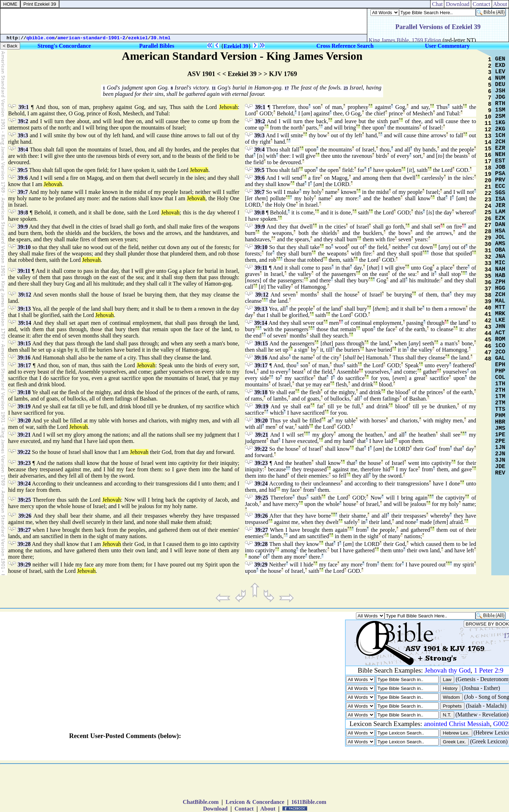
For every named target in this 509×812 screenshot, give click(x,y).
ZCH (500, 295)
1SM (500, 110)
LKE (500, 320)
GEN (500, 59)
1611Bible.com (309, 802)
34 (488, 270)
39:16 (24, 358)
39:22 (24, 452)
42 (488, 321)
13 (488, 136)
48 (488, 359)
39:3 (23, 135)
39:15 (24, 343)
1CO (500, 346)
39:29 (24, 565)
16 (488, 155)
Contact (481, 4)
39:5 (22, 170)
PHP (500, 371)
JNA (500, 257)
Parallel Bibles (157, 46)
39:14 (25, 323)
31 (488, 251)
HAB (500, 276)
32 (488, 257)
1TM (500, 397)
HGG (500, 288)
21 (488, 187)
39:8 (23, 212)
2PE (500, 441)
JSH (500, 91)
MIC (500, 263)
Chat (437, 4)
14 (488, 143)
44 (488, 334)
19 (488, 174)
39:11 (24, 271)
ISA (500, 199)
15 (488, 149)
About (500, 4)
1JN (500, 448)
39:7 (22, 192)
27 (488, 225)
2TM (500, 403)
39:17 (24, 365)
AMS (500, 244)
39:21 (24, 435)
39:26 (25, 516)
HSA (500, 231)
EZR (500, 148)
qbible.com (41, 38)
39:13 (24, 309)
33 (488, 264)
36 (488, 283)
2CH (500, 142)
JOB (500, 167)
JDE (500, 467)
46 (488, 346)
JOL (500, 237)
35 (488, 276)
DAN (500, 225)
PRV (500, 180)
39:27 (24, 530)
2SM (500, 116)
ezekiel (138, 38)
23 (346, 88)
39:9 (22, 227)
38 (488, 295)
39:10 (24, 247)
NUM (500, 78)
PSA (500, 174)
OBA (500, 250)
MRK (500, 314)
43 (488, 327)
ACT (500, 333)
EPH (500, 365)
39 (488, 302)
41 (488, 315)
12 (488, 130)
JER (500, 206)
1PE (500, 435)
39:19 (24, 406)
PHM (500, 416)
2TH (500, 390)
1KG (500, 123)
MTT (500, 307)
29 (488, 238)
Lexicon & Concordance (255, 802)
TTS (500, 409)
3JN (500, 460)
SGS (500, 193)
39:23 (24, 463)
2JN (500, 454)
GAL (500, 358)
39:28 (24, 544)
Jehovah (228, 107)
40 (488, 308)
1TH (500, 384)
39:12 (25, 295)
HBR (500, 422)
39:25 (24, 500)
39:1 (24, 107)
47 (488, 353)
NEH (500, 155)
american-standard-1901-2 (92, 38)
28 (488, 232)
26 (488, 219)
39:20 (24, 421)
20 (488, 181)
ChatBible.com (201, 802)
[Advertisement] (184, 21)
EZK (500, 218)
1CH (500, 136)
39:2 (23, 121)
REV (500, 473)
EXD (500, 65)
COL (500, 378)
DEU (500, 85)
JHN (500, 327)
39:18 (24, 392)
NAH (500, 269)
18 (488, 168)
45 (488, 340)
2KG (500, 129)
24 (488, 206)
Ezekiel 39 (236, 46)
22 (488, 194)
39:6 (22, 178)
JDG (500, 97)
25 (488, 213)
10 (488, 117)
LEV (500, 72)
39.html (161, 38)
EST (500, 161)
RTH (500, 104)
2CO (500, 352)
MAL (500, 301)
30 (488, 244)
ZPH (500, 282)
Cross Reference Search (345, 46)
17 (287, 88)
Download (458, 4)
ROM (500, 339)
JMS (500, 428)
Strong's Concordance (64, 46)
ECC (500, 186)
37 (488, 289)
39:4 (23, 149)
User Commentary (447, 46)
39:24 (24, 483)
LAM (500, 212)
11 (214, 88)
